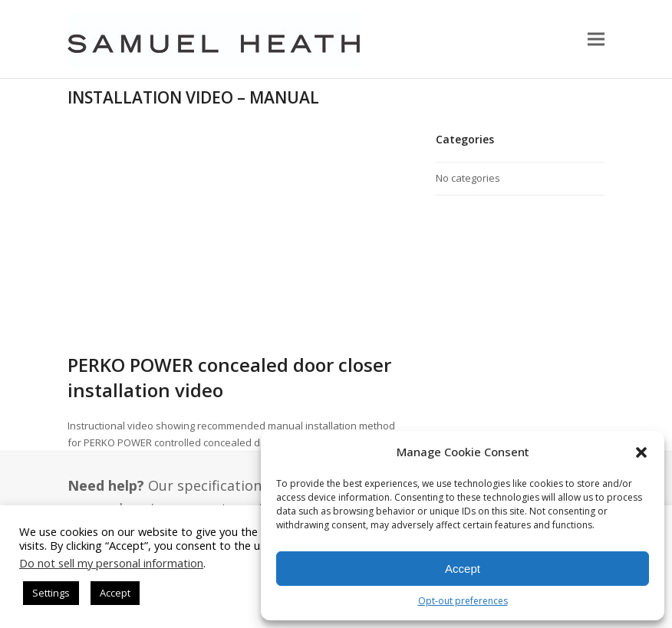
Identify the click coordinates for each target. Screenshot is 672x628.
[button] (641, 452)
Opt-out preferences (463, 601)
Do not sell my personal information (111, 563)
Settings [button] (51, 593)
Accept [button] (115, 593)
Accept (463, 569)
